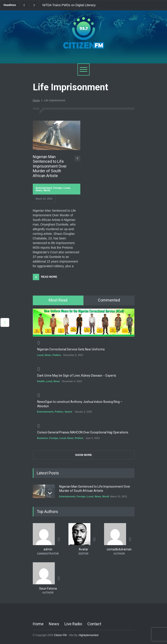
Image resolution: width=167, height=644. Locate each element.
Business (43, 438)
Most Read (58, 300)
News (39, 190)
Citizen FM (60, 635)
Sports (69, 412)
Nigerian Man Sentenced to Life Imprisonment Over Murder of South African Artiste (50, 166)
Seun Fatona (48, 588)
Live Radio (73, 624)
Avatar (83, 550)
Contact (94, 624)
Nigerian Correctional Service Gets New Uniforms (71, 349)
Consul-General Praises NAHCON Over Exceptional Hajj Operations (83, 432)
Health (41, 381)
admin (48, 550)
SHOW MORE (83, 455)
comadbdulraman (119, 550)
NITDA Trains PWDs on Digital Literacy (69, 5)
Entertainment (44, 188)
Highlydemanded (88, 635)
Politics (57, 355)
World (47, 190)
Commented (109, 300)
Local (67, 188)
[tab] (58, 300)
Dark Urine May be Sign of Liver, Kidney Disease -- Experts (77, 376)
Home (36, 100)
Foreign (58, 188)
